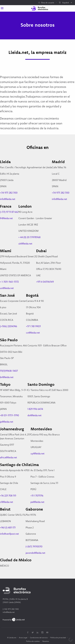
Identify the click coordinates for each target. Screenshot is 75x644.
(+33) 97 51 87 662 (9, 212)
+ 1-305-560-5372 (9, 282)
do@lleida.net (34, 415)
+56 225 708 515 (8, 496)
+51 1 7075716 (37, 496)
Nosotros (46, 641)
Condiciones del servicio (39, 638)
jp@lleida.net (7, 422)
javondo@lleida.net (35, 553)
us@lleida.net (7, 288)
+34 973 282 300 (9, 193)
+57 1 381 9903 (33, 326)
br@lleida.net (7, 377)
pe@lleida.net (37, 502)
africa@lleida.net (8, 457)
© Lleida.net (12, 638)
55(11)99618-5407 (9, 371)
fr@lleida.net (6, 218)
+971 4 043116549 (45, 282)
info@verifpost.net (9, 534)
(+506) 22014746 (9, 326)
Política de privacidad (58, 638)
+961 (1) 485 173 (8, 528)
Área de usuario (46, 3)
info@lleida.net (8, 199)
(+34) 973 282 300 (11, 609)
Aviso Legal (23, 638)
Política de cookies (33, 641)
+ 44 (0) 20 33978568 (29, 237)
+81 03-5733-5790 (9, 415)
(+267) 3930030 (34, 546)
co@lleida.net (33, 333)
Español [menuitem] (64, 3)
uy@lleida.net (37, 453)
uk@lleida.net (25, 244)
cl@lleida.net (6, 502)
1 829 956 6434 (35, 409)
